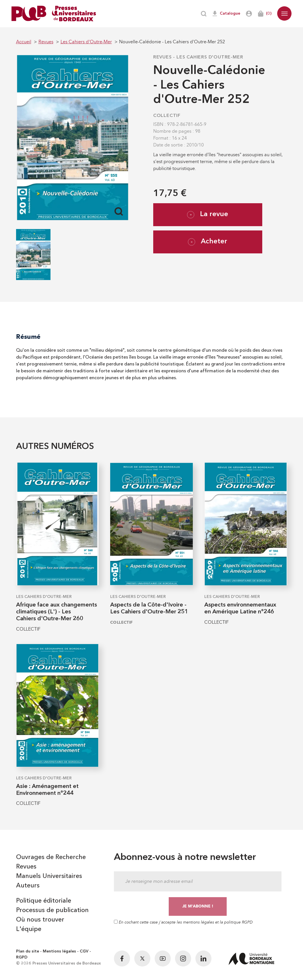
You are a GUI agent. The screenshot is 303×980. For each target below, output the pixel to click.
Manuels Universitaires (49, 876)
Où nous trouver (40, 920)
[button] (284, 13)
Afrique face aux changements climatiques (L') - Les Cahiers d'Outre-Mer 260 (57, 612)
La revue (208, 215)
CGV (84, 951)
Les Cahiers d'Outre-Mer (210, 57)
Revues (163, 57)
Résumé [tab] (28, 337)
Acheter (208, 242)
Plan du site (28, 951)
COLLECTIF (167, 116)
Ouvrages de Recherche (51, 857)
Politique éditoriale (44, 901)
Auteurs (28, 886)
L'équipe (29, 929)
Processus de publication (52, 910)
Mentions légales (59, 951)
